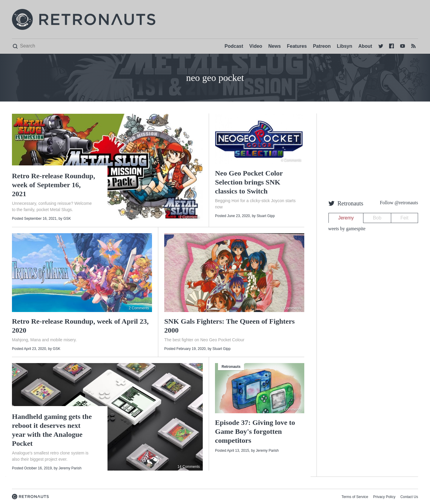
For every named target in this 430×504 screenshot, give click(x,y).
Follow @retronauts (399, 203)
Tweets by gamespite (345, 229)
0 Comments (291, 409)
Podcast (234, 46)
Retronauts (231, 367)
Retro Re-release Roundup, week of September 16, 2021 (53, 185)
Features (297, 46)
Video (256, 46)
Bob (377, 218)
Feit (404, 218)
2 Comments (190, 217)
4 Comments (291, 160)
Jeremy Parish (70, 468)
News (275, 46)
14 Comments (189, 467)
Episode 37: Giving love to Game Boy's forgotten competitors (255, 431)
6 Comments (291, 308)
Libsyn (345, 46)
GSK (67, 219)
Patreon (322, 46)
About (365, 46)
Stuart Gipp (266, 216)
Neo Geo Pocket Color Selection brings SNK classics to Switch (249, 182)
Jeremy (346, 218)
